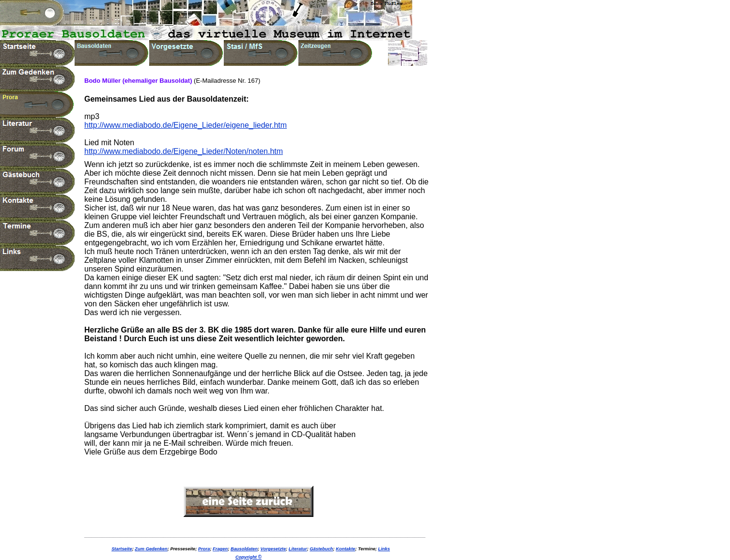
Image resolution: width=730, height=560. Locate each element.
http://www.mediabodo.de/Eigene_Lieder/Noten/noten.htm (184, 151)
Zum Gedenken (151, 549)
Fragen (220, 549)
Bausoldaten (244, 549)
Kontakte (345, 549)
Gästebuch (321, 549)
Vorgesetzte (273, 549)
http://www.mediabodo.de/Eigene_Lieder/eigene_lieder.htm (186, 125)
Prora (204, 549)
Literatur (298, 549)
